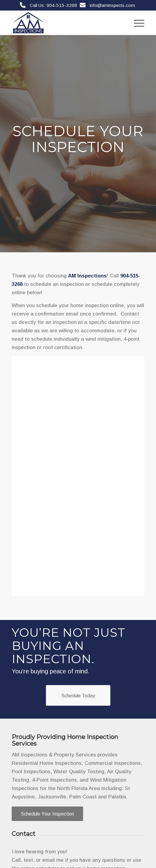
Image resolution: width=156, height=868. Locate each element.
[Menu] (136, 23)
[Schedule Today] (78, 695)
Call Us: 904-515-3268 (53, 5)
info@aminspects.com (112, 5)
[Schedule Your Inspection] (47, 814)
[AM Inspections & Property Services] (65, 23)
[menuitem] (136, 23)
